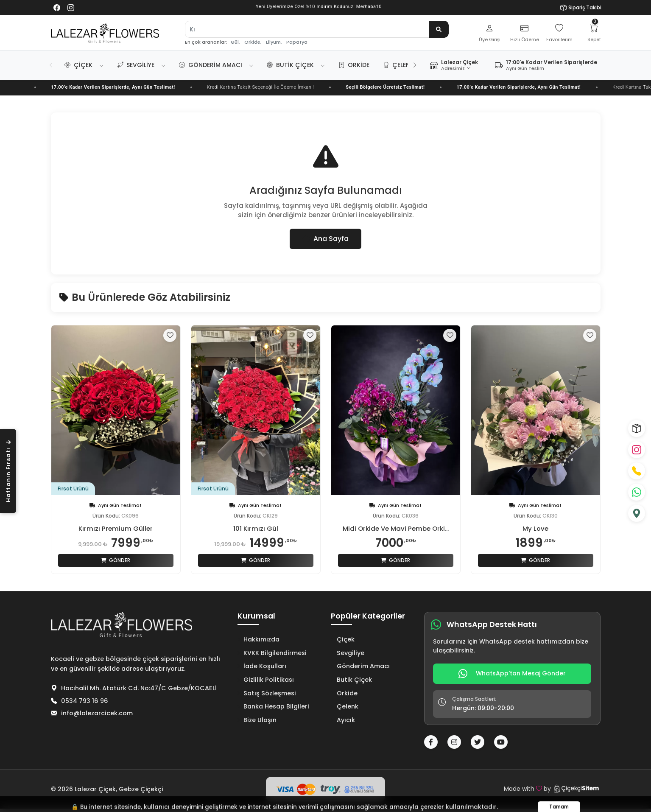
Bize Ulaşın (257, 720)
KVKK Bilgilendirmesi (272, 653)
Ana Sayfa (325, 239)
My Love (535, 529)
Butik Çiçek (290, 65)
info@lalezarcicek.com (97, 713)
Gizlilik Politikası (266, 680)
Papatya (297, 42)
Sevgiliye (136, 65)
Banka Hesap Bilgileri (273, 706)
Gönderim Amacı (211, 65)
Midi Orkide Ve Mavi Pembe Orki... (396, 529)
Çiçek (78, 65)
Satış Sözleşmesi (267, 693)
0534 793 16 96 (85, 701)
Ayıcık (343, 720)
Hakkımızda (258, 639)
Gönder (116, 560)
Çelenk (398, 65)
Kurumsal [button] (256, 616)
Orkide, (253, 42)
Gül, (235, 42)
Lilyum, (274, 42)
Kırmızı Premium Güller (116, 529)
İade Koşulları (262, 666)
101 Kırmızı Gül (256, 529)
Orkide (354, 65)
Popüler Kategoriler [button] (368, 616)
